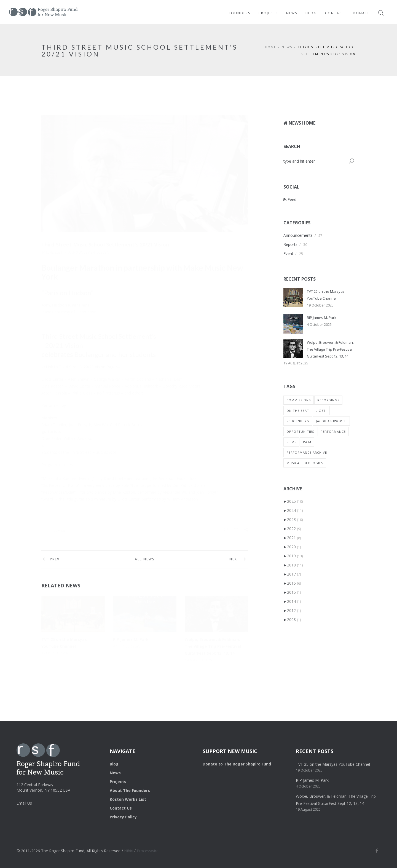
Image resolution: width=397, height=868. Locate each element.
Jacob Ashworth (331, 421)
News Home (299, 123)
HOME (271, 47)
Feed (290, 199)
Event (106, 252)
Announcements (84, 252)
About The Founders (130, 790)
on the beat (298, 411)
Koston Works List (128, 799)
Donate (361, 13)
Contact (335, 13)
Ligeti (321, 411)
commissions (299, 400)
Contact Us (121, 808)
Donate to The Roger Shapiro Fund (237, 764)
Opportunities (300, 432)
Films (291, 442)
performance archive (307, 452)
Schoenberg (298, 421)
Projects (268, 13)
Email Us (24, 803)
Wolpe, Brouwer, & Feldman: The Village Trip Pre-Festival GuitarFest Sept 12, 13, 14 (213, 646)
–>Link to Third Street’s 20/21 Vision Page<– (81, 367)
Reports (290, 244)
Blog (311, 13)
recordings (328, 400)
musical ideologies (305, 463)
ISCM (307, 442)
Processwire (148, 851)
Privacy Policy (123, 817)
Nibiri (129, 851)
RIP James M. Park (131, 639)
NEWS (287, 47)
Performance (57, 531)
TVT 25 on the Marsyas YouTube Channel (333, 764)
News (292, 13)
